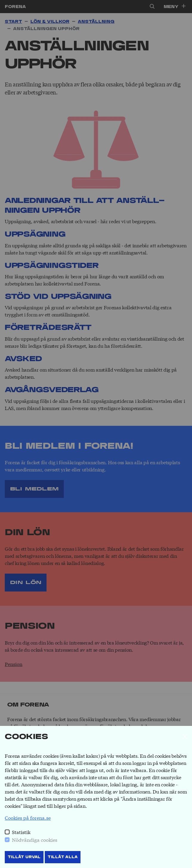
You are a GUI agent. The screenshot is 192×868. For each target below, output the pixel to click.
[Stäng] (185, 737)
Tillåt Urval (24, 857)
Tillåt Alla (63, 857)
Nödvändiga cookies (35, 840)
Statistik (21, 832)
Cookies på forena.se (28, 817)
